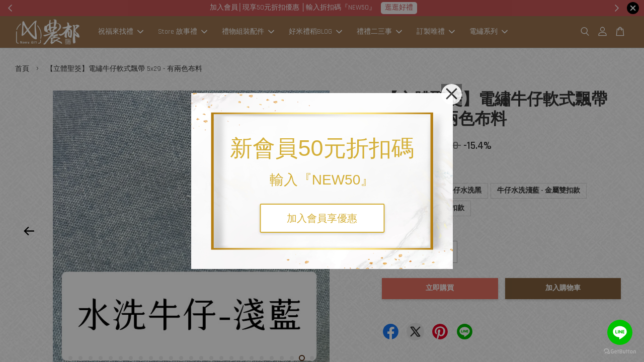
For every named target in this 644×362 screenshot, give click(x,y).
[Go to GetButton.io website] (620, 352)
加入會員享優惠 (322, 218)
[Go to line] (620, 332)
